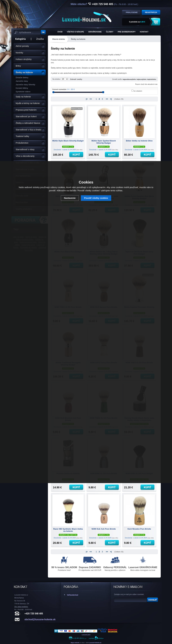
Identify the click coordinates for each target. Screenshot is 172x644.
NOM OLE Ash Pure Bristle (104, 529)
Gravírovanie (95, 32)
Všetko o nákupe (75, 32)
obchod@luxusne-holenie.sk (40, 619)
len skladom (138, 91)
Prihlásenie (132, 12)
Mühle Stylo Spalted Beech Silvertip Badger (104, 142)
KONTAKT (144, 32)
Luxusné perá (86, 635)
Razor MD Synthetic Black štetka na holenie (68, 530)
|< (87, 99)
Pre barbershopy (127, 32)
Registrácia (151, 12)
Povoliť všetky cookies (96, 198)
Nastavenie (70, 198)
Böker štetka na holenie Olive (139, 141)
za (137, 22)
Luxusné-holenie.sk (95, 643)
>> (107, 99)
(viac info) (79, 150)
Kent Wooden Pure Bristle (139, 529)
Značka (40, 39)
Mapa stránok (75, 643)
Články (110, 32)
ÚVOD (60, 32)
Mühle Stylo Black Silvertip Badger (68, 141)
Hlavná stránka (59, 39)
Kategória (20, 39)
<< (91, 99)
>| (111, 99)
